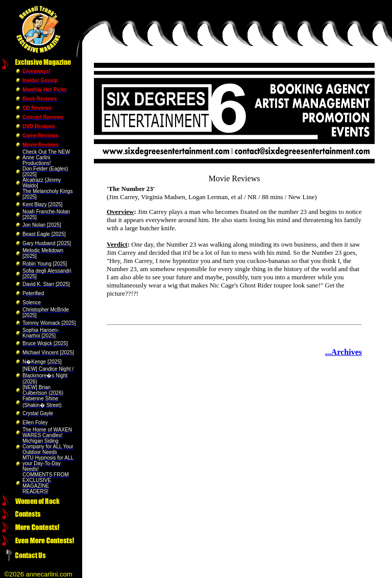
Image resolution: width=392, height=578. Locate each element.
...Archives (344, 352)
